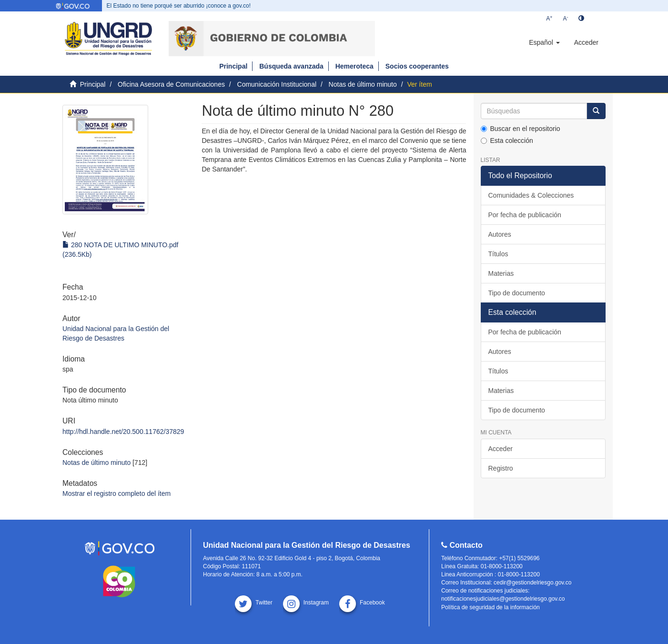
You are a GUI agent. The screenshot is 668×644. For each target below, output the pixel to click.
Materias (501, 273)
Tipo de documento (517, 293)
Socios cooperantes (417, 66)
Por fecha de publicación (525, 215)
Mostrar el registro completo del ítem (116, 493)
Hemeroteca (354, 66)
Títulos (498, 254)
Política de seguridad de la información (491, 607)
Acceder (501, 449)
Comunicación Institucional (277, 84)
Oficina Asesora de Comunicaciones (171, 84)
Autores (500, 234)
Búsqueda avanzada (291, 66)
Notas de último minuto (363, 84)
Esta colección (507, 141)
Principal (233, 66)
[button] (544, 42)
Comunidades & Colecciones (531, 195)
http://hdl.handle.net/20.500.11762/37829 (123, 432)
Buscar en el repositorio (521, 129)
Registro (501, 468)
